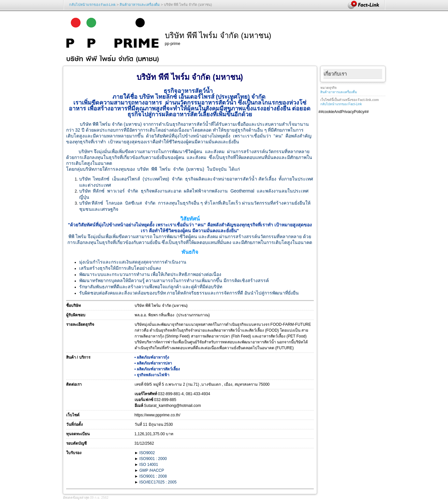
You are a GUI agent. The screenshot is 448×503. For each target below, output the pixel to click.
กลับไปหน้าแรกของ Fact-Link (92, 5)
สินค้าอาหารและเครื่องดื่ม (140, 5)
